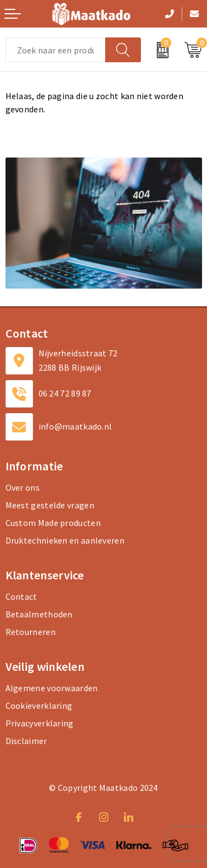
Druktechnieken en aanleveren (65, 540)
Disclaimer (26, 741)
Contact (21, 596)
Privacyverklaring (40, 723)
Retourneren (31, 632)
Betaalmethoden (39, 614)
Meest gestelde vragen (50, 505)
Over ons (23, 487)
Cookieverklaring (39, 706)
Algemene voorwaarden (52, 688)
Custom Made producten (53, 523)
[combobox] (56, 50)
